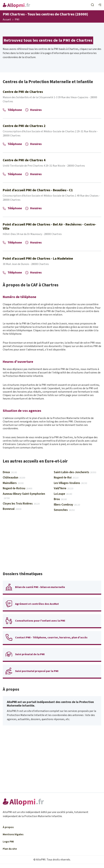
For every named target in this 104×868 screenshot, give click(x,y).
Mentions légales (13, 834)
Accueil (7, 20)
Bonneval (12, 509)
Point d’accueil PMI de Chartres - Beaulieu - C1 (38, 190)
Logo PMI (8, 842)
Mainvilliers (13, 483)
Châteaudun (14, 478)
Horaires (33, 110)
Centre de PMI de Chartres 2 (24, 126)
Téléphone (12, 110)
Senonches (64, 510)
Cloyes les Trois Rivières (21, 504)
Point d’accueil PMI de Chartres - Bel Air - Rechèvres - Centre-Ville (49, 227)
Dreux (10, 472)
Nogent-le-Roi (66, 478)
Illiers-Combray (67, 505)
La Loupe (63, 494)
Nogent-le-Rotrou (17, 488)
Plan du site (10, 849)
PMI (17, 20)
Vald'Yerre (64, 488)
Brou (60, 499)
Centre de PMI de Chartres (23, 92)
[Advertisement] (52, 543)
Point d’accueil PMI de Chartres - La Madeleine (38, 259)
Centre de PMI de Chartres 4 (24, 160)
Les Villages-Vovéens (70, 483)
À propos (8, 827)
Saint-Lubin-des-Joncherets (75, 472)
